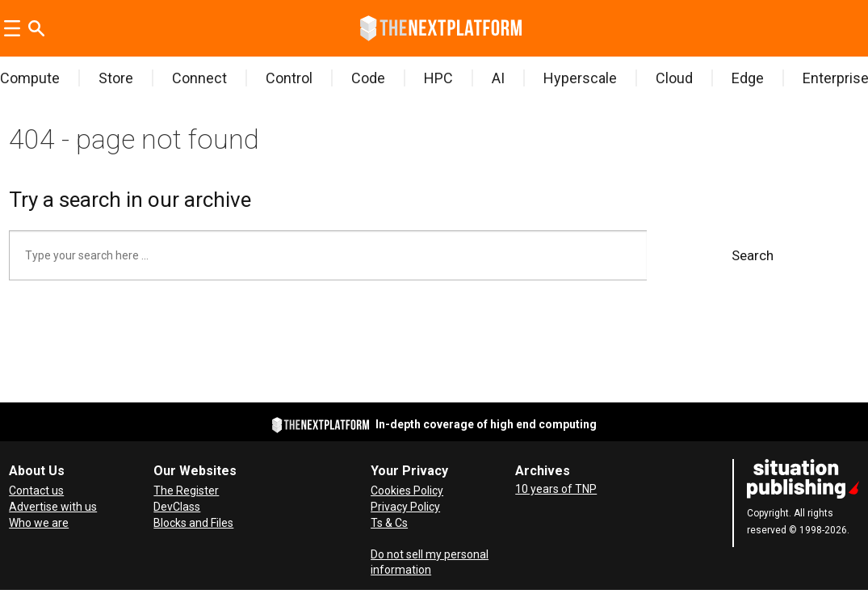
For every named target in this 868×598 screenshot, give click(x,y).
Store (116, 78)
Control (289, 78)
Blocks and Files (193, 523)
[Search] (36, 28)
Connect (199, 78)
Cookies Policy (407, 491)
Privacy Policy (405, 507)
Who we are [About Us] (39, 523)
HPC (438, 78)
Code (368, 78)
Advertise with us (53, 507)
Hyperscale (580, 78)
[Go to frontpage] (441, 28)
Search (753, 255)
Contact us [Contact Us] (36, 491)
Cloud (674, 78)
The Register (186, 491)
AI (498, 78)
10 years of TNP (556, 489)
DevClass (177, 507)
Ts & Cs (389, 523)
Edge (748, 78)
